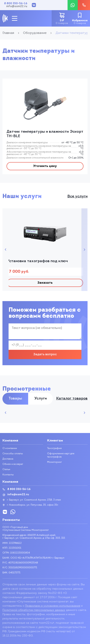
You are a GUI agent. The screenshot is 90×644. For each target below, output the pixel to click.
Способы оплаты (13, 454)
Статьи (6, 470)
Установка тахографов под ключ (37, 261)
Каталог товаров (72, 399)
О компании (10, 448)
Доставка (8, 459)
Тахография (54, 448)
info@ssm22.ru (17, 6)
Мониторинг (54, 462)
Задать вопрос (45, 354)
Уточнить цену (45, 166)
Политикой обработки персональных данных (34, 610)
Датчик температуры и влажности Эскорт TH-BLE (45, 134)
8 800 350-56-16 (16, 4)
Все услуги (77, 197)
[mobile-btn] (15, 18)
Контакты (8, 475)
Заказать (45, 283)
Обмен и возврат (13, 464)
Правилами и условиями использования (53, 606)
